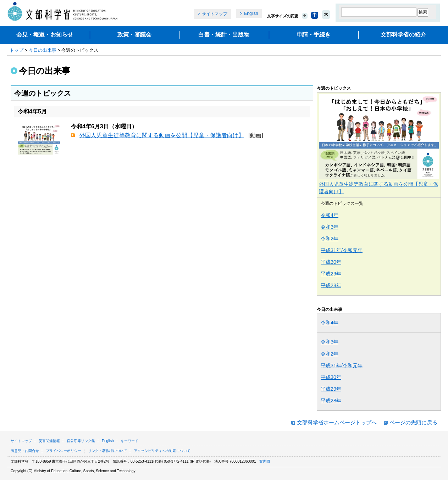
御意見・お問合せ (25, 451)
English (251, 13)
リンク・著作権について (107, 451)
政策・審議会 (134, 35)
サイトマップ (215, 14)
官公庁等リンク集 (81, 441)
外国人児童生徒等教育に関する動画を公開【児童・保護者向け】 (162, 135)
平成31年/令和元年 (342, 250)
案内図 (265, 461)
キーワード (129, 441)
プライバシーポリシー (63, 451)
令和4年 (330, 215)
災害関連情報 (49, 441)
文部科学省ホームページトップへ (337, 422)
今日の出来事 (43, 50)
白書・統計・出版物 (224, 35)
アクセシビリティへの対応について (162, 451)
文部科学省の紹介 (403, 35)
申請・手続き (314, 35)
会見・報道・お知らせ (45, 35)
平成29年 (331, 274)
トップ (16, 50)
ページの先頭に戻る (413, 422)
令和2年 (330, 239)
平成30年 (331, 262)
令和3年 (330, 227)
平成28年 (331, 285)
